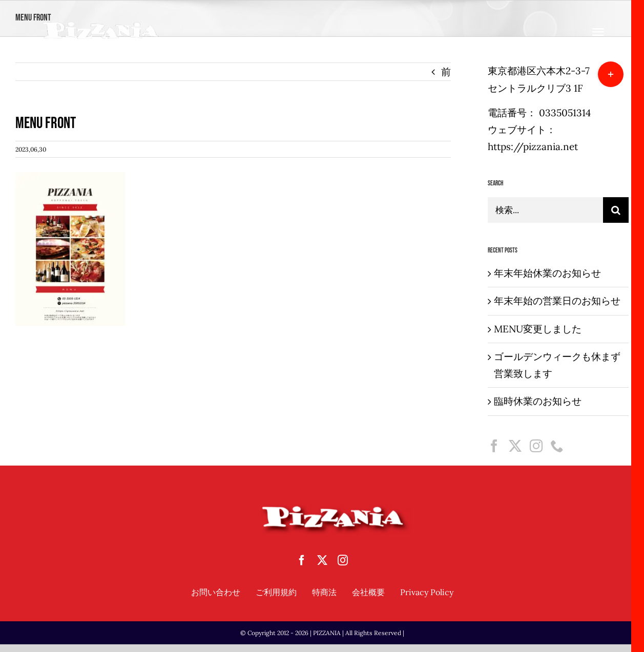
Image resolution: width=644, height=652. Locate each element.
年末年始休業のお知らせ (547, 273)
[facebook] (302, 560)
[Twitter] (515, 446)
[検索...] (545, 210)
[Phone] (557, 446)
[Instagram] (536, 446)
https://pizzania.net (533, 146)
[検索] (616, 210)
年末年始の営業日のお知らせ (557, 301)
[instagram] (343, 560)
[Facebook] (494, 446)
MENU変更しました (538, 329)
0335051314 (565, 113)
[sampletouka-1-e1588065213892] (101, 25)
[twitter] (322, 560)
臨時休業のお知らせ (538, 401)
